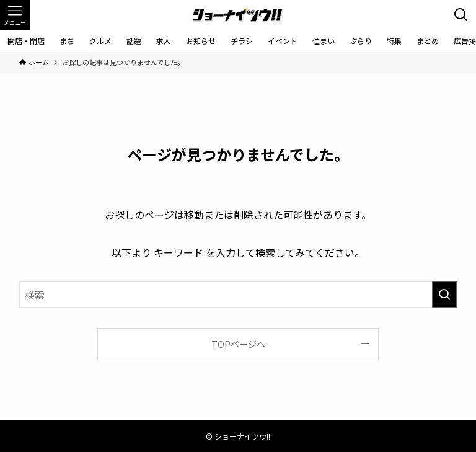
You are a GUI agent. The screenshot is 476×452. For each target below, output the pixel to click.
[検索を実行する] (444, 295)
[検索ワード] (238, 295)
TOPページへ (238, 344)
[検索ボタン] (461, 15)
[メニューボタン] (15, 15)
